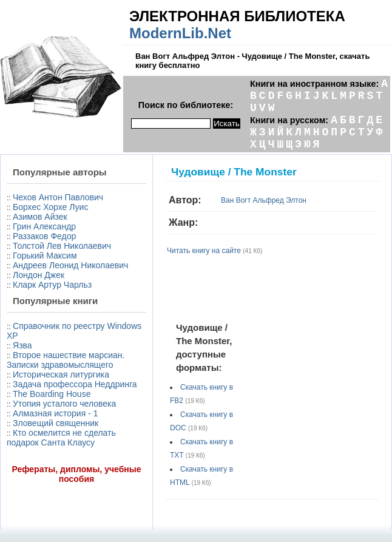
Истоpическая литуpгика (61, 374)
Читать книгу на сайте (204, 251)
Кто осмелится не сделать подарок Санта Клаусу (61, 438)
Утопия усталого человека (64, 404)
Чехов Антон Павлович (58, 197)
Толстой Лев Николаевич (62, 246)
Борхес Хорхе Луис (50, 207)
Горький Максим (45, 256)
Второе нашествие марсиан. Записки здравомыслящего (66, 360)
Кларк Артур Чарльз (52, 285)
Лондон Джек (39, 275)
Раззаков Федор (44, 236)
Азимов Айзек (40, 217)
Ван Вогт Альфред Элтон (264, 200)
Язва (22, 345)
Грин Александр (44, 226)
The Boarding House (52, 394)
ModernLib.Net (180, 33)
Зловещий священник (56, 423)
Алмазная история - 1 (55, 413)
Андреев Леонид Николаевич (70, 265)
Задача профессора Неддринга (75, 384)
